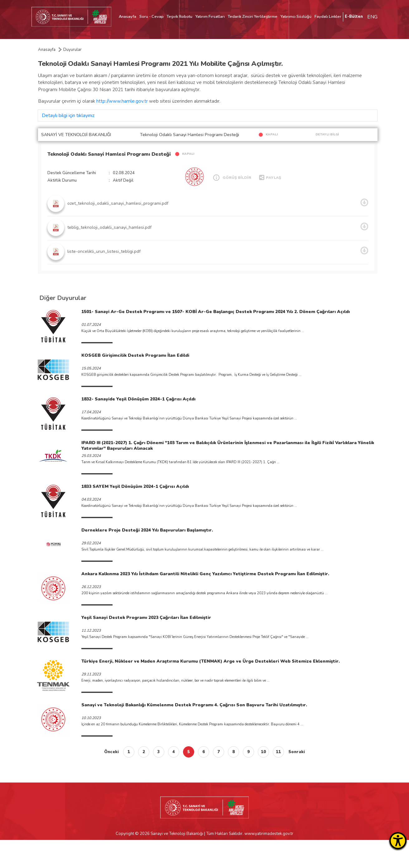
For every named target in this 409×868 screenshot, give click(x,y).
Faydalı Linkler (328, 17)
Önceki (111, 752)
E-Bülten (354, 17)
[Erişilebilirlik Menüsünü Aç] (398, 841)
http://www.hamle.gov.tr (122, 101)
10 (263, 752)
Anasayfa (128, 17)
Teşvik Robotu (180, 17)
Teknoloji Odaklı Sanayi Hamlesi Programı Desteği (109, 154)
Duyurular (72, 50)
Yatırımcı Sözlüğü (296, 17)
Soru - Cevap (152, 17)
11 (278, 752)
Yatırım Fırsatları (210, 17)
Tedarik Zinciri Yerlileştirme (253, 17)
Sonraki (297, 752)
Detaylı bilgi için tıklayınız (68, 115)
